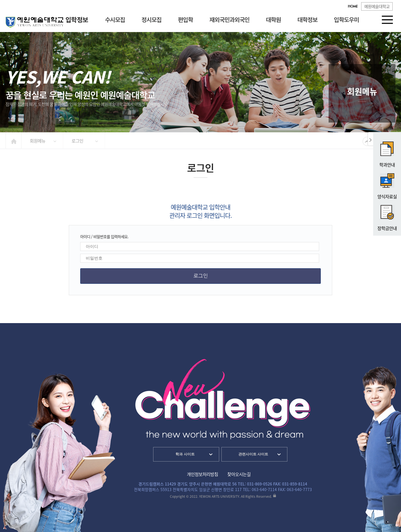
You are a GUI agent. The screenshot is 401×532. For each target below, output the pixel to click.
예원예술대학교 (377, 6)
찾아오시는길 (239, 474)
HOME (353, 7)
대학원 (273, 19)
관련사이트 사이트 (253, 454)
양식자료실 (387, 184)
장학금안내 (387, 216)
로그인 (77, 141)
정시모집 (151, 19)
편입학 (185, 19)
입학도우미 (346, 19)
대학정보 (307, 19)
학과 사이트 (185, 454)
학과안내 (387, 152)
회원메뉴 (38, 141)
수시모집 (115, 19)
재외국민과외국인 (229, 19)
